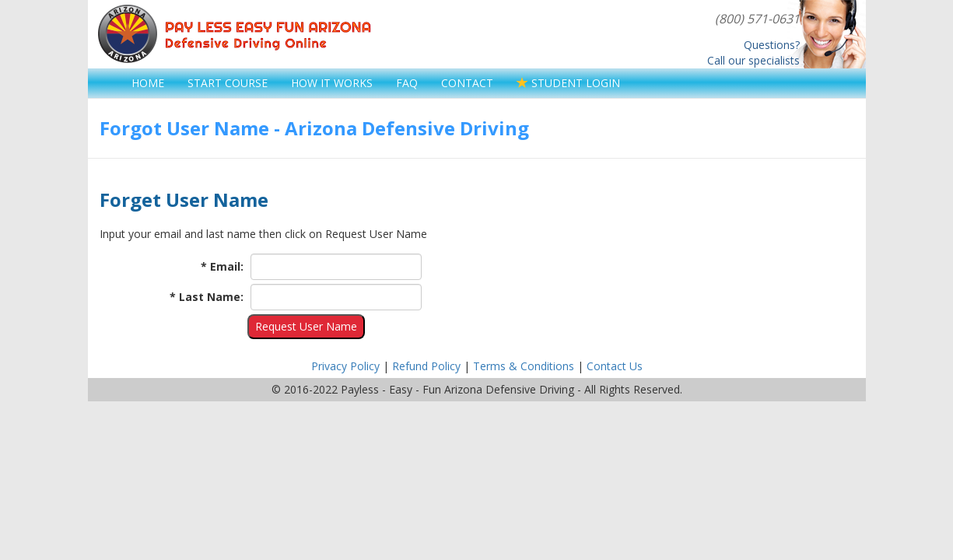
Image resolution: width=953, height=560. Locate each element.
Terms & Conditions (524, 366)
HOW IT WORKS (332, 83)
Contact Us (615, 366)
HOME (148, 83)
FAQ (407, 83)
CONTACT (467, 83)
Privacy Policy (345, 366)
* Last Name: (207, 297)
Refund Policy (426, 366)
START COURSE (228, 83)
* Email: (222, 266)
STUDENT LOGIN (568, 83)
